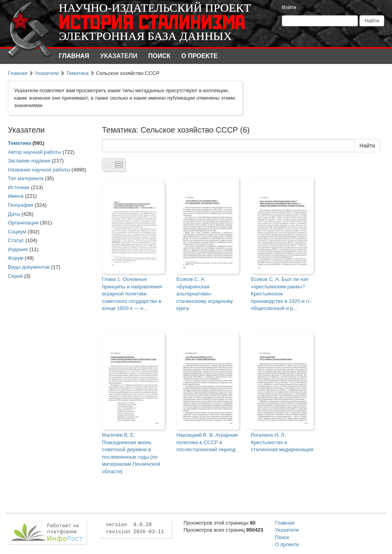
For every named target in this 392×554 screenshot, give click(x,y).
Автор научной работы (34, 152)
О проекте (200, 56)
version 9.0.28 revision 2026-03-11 (135, 528)
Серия (15, 276)
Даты (14, 214)
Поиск (159, 56)
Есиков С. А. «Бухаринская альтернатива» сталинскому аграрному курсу (205, 294)
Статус (16, 240)
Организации (23, 223)
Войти (289, 7)
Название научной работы (39, 170)
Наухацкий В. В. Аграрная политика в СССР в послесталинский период (207, 442)
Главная (74, 56)
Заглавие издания (29, 161)
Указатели (119, 56)
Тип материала (26, 178)
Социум (17, 232)
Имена (16, 196)
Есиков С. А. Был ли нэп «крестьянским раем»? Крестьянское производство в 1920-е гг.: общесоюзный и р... (281, 294)
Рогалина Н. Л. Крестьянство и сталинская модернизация (282, 442)
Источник (19, 187)
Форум (16, 258)
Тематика (77, 73)
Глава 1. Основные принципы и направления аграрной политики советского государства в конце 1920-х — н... (132, 294)
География (21, 205)
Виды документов (29, 267)
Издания (18, 249)
